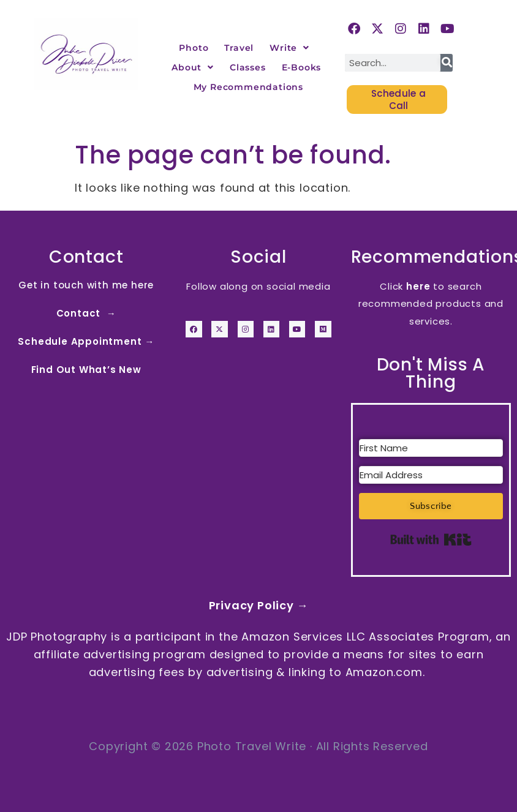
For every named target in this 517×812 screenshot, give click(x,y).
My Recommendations (248, 87)
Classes (248, 67)
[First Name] (431, 448)
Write (289, 48)
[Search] (447, 63)
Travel (239, 48)
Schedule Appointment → (86, 341)
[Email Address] (431, 475)
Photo (194, 48)
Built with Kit (431, 539)
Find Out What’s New (86, 370)
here (418, 286)
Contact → (86, 313)
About (193, 67)
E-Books (302, 67)
